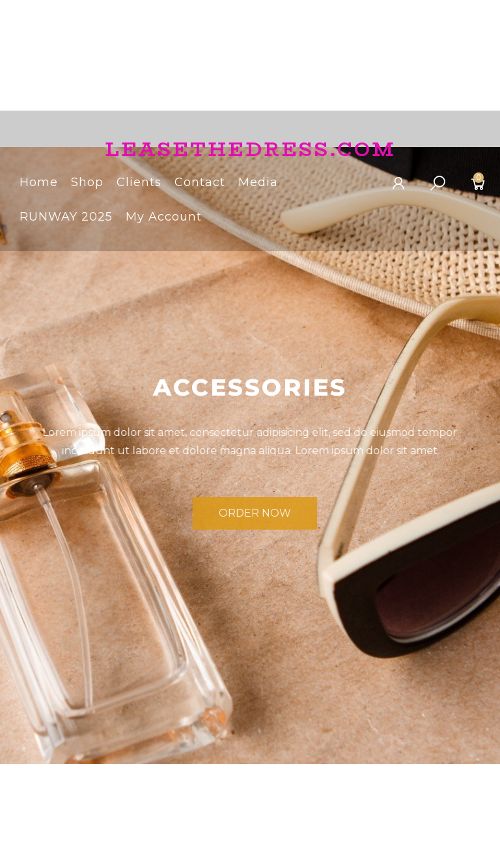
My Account (164, 219)
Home (39, 184)
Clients (139, 184)
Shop (87, 184)
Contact (200, 184)
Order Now (273, 515)
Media (258, 184)
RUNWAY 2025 (66, 219)
